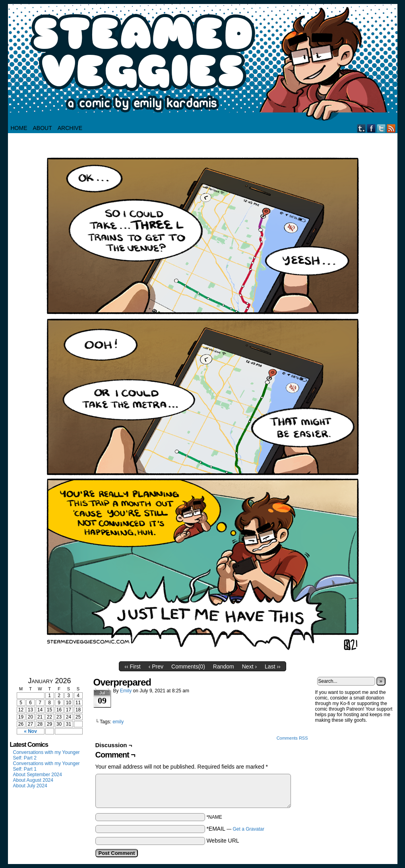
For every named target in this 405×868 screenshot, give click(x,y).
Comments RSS (292, 738)
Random (224, 666)
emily (118, 722)
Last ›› (273, 666)
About (43, 128)
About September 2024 (38, 775)
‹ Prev (156, 666)
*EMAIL (235, 829)
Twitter (381, 128)
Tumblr (361, 128)
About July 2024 (30, 786)
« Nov (30, 731)
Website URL (223, 841)
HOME (19, 128)
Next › (249, 666)
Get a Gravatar (249, 829)
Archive (70, 128)
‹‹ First (132, 666)
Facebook (371, 128)
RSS (391, 128)
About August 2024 (33, 780)
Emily (126, 691)
